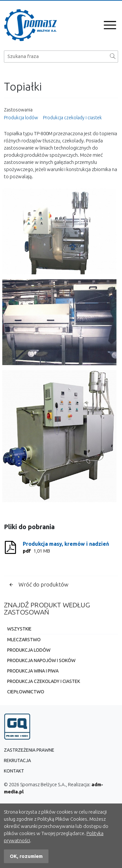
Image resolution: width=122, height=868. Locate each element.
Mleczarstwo (24, 640)
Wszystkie (19, 629)
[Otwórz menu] (110, 25)
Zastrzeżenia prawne (29, 750)
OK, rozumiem (26, 856)
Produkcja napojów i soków (41, 660)
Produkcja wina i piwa (33, 671)
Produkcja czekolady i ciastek (72, 118)
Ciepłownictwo (26, 692)
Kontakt (14, 771)
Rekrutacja (17, 760)
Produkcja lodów (21, 118)
